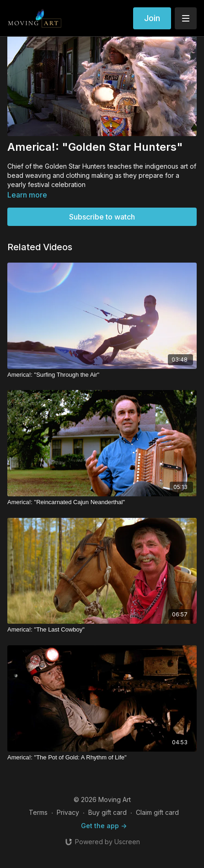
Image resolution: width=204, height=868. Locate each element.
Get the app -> (104, 826)
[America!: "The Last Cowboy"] (102, 630)
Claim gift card (157, 812)
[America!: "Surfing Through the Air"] (102, 375)
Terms (38, 812)
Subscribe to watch (102, 217)
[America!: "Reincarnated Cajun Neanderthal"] (102, 502)
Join (152, 18)
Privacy (68, 812)
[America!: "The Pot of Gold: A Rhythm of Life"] (102, 758)
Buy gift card (107, 812)
